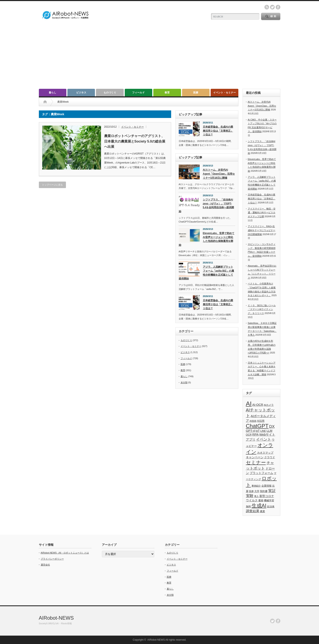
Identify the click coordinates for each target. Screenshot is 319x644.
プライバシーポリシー (52, 559)
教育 (167, 93)
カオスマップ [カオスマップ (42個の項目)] (265, 453)
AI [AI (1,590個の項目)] (249, 404)
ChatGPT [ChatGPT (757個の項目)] (257, 426)
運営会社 (45, 565)
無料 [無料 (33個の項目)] (248, 506)
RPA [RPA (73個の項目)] (255, 434)
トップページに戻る (52, 185)
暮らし (53, 93)
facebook (278, 7)
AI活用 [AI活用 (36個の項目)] (261, 421)
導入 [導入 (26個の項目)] (256, 496)
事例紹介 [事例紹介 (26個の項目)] (256, 486)
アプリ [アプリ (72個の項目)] (251, 439)
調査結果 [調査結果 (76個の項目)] (253, 511)
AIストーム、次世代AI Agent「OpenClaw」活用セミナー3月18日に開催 (219, 174)
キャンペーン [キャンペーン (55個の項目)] (255, 457)
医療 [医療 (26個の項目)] (251, 491)
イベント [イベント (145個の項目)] (264, 439)
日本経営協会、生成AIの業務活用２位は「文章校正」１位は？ (218, 131)
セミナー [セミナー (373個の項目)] (256, 462)
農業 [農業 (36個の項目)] (263, 511)
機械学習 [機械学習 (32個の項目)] (269, 500)
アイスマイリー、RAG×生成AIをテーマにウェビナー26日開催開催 (262, 230)
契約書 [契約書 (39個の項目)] (264, 491)
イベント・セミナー (224, 93)
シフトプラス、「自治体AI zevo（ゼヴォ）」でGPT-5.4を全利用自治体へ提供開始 (206, 206)
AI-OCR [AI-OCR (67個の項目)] (258, 405)
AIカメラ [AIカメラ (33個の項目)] (269, 405)
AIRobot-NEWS (56, 618)
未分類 (184, 382)
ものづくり (110, 93)
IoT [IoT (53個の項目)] (258, 431)
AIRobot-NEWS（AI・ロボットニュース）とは (65, 553)
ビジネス (81, 93)
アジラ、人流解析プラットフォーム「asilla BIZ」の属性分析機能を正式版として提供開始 (206, 273)
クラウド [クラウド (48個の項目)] (270, 457)
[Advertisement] (160, 57)
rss (267, 7)
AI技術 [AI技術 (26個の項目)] (253, 421)
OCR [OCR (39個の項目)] (249, 435)
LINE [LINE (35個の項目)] (263, 431)
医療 (196, 93)
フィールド (138, 93)
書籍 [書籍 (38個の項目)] (261, 500)
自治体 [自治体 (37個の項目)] (271, 507)
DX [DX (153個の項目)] (272, 426)
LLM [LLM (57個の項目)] (269, 431)
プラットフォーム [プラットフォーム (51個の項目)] (261, 473)
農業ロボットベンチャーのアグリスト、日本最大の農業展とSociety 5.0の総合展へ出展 (135, 141)
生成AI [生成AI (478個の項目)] (259, 506)
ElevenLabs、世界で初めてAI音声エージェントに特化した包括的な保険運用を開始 (207, 239)
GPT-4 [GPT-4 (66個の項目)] (250, 431)
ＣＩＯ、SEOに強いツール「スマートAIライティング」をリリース (262, 309)
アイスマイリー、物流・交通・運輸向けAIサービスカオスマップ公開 (262, 213)
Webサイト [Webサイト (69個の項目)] (267, 434)
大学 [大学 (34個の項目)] (257, 491)
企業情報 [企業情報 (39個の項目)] (266, 486)
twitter (272, 7)
